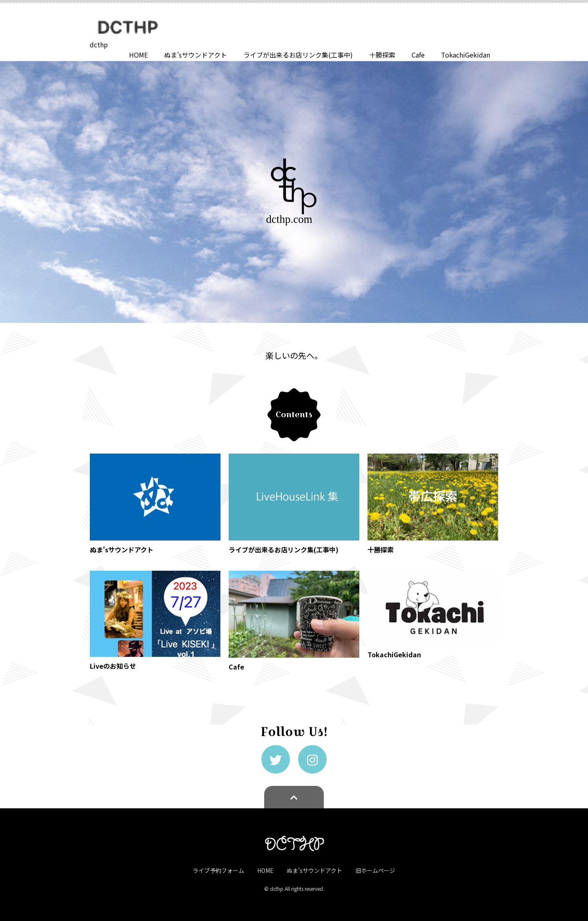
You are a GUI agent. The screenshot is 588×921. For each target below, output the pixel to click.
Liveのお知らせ (113, 666)
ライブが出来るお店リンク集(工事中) (298, 55)
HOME (138, 55)
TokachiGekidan (465, 55)
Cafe (418, 55)
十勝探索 (382, 55)
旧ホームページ (375, 870)
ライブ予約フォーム (218, 870)
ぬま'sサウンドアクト (196, 55)
